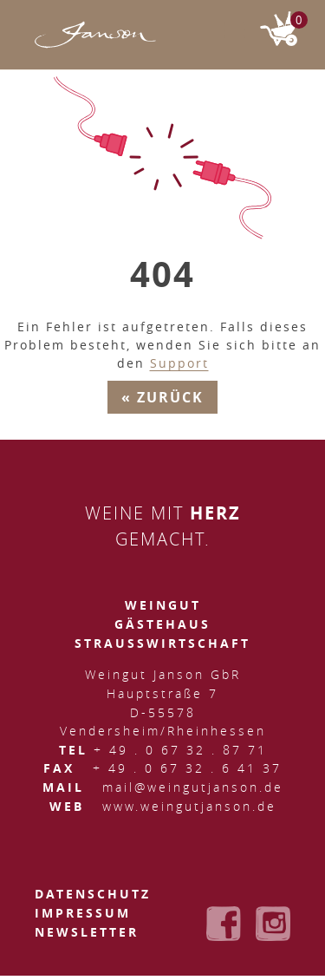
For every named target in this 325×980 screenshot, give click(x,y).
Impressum (83, 913)
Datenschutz (93, 894)
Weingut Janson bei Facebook (224, 924)
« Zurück (162, 397)
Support (179, 363)
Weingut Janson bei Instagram (273, 924)
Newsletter (87, 932)
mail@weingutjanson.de (193, 787)
